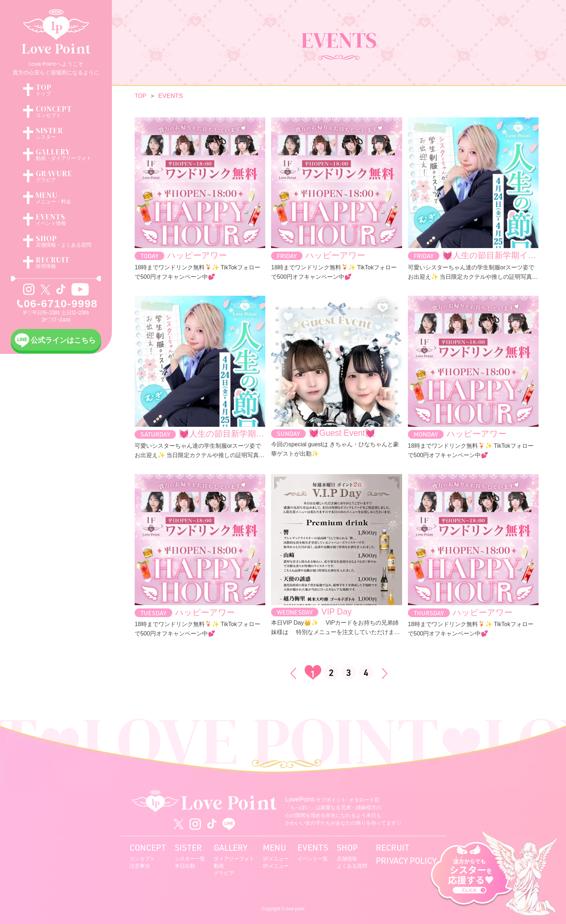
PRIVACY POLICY (406, 860)
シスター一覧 (190, 859)
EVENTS (313, 847)
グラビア (224, 873)
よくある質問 (352, 866)
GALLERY (230, 847)
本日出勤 (185, 866)
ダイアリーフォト (234, 859)
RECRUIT (393, 847)
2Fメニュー (276, 866)
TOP (141, 96)
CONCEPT (148, 847)
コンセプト (142, 859)
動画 (219, 866)
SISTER (188, 847)
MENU (275, 847)
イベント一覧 (313, 859)
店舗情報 (347, 859)
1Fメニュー (276, 859)
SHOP (347, 847)
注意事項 (140, 866)
